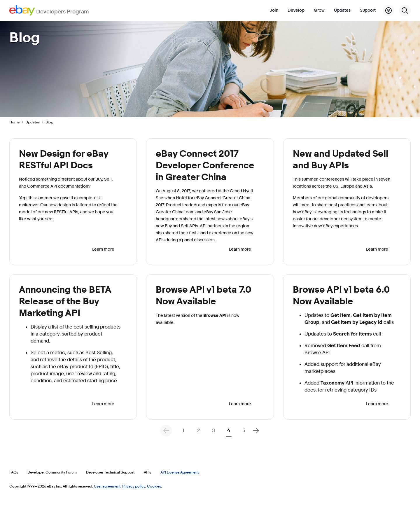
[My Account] (388, 11)
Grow (319, 10)
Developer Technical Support (110, 472)
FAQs (14, 472)
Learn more (103, 249)
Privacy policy (134, 486)
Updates (342, 10)
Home (14, 122)
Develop (296, 10)
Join (274, 10)
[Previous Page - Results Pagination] (166, 431)
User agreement (107, 486)
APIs (147, 472)
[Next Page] (256, 431)
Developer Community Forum (52, 472)
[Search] (405, 11)
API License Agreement (180, 472)
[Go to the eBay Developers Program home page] (49, 10)
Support (368, 10)
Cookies (154, 486)
